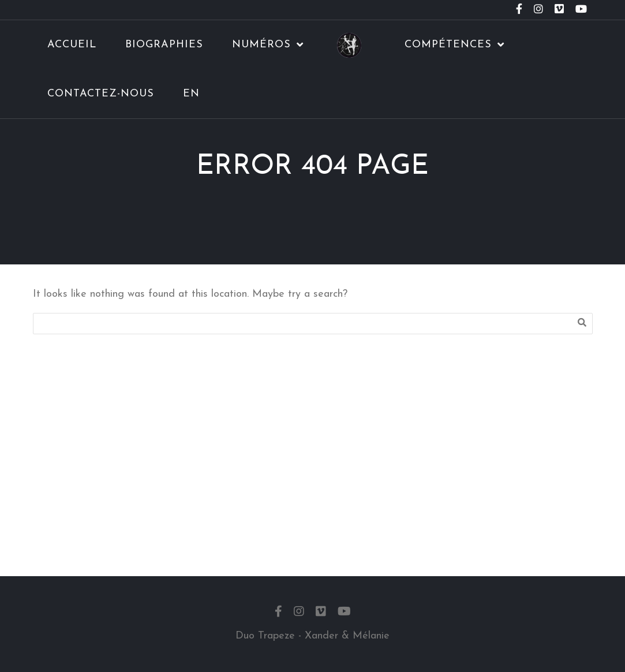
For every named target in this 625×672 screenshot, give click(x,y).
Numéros (261, 45)
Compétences (448, 45)
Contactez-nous (101, 94)
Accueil (72, 45)
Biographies (164, 45)
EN (191, 94)
